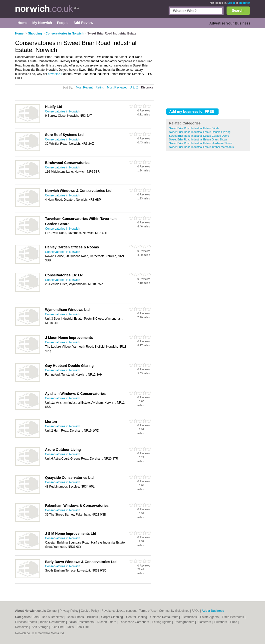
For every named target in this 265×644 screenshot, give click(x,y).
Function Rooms (27, 622)
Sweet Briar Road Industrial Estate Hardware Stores (201, 143)
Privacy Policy (69, 611)
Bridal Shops (76, 617)
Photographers (185, 622)
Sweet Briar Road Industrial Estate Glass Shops (198, 139)
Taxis (71, 627)
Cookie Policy (90, 611)
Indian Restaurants (53, 622)
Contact (52, 611)
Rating (100, 87)
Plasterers (205, 622)
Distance (147, 87)
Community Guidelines (174, 611)
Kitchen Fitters (107, 622)
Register (244, 3)
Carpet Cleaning (112, 617)
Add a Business (213, 611)
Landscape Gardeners (135, 622)
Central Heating (137, 617)
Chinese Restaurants (165, 617)
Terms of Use (148, 611)
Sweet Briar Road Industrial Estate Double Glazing (200, 132)
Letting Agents (162, 622)
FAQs (195, 611)
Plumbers (221, 622)
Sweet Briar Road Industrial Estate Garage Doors (199, 136)
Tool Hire (83, 627)
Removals (22, 627)
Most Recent (84, 87)
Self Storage (40, 627)
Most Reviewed (117, 87)
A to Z (134, 87)
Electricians (190, 617)
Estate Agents (210, 617)
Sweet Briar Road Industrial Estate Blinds (194, 128)
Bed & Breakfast (53, 617)
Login (231, 3)
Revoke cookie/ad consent (119, 611)
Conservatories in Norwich (63, 111)
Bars (36, 617)
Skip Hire (58, 627)
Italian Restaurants (82, 622)
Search (238, 10)
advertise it (55, 74)
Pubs (234, 622)
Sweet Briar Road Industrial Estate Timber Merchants (201, 147)
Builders (93, 617)
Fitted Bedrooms (233, 617)
